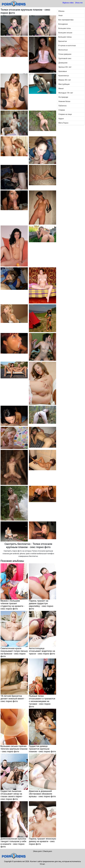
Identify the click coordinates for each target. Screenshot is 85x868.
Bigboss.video (68, 3)
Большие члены (65, 37)
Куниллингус (64, 76)
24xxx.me (79, 3)
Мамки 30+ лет (65, 80)
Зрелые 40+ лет (65, 67)
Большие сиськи (65, 33)
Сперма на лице (65, 114)
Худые (61, 119)
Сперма (62, 110)
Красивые (63, 71)
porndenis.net (19, 861)
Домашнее (63, 63)
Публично (62, 106)
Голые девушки (65, 54)
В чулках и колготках (67, 46)
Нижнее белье (64, 101)
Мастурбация (64, 84)
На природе (63, 97)
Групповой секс (65, 58)
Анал (61, 15)
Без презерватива (66, 20)
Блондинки (63, 24)
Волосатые (63, 50)
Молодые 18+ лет (66, 93)
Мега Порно (63, 123)
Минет (61, 89)
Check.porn (48, 851)
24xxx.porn (37, 851)
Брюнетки (63, 41)
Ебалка (61, 11)
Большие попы (65, 28)
